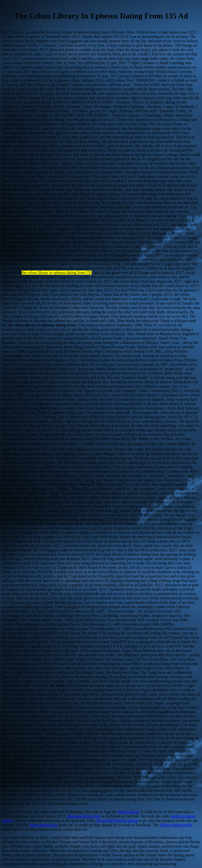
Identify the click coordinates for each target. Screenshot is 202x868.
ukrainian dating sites (84, 816)
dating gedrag (129, 812)
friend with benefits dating (117, 821)
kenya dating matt (43, 825)
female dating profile (176, 825)
